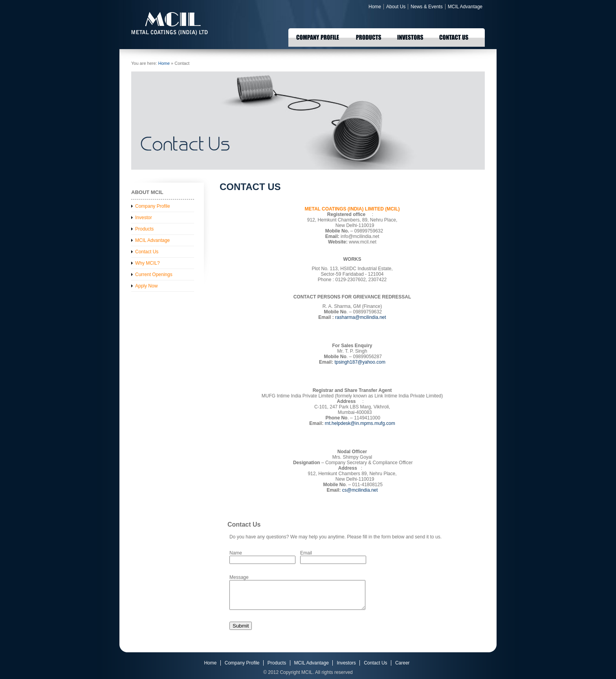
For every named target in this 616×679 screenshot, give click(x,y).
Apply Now (146, 286)
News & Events (426, 7)
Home (375, 7)
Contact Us (147, 252)
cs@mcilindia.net (360, 490)
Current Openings (154, 275)
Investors (346, 663)
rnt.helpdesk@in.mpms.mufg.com (360, 423)
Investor (144, 218)
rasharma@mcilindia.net (361, 317)
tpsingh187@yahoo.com (360, 362)
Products (144, 229)
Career (402, 663)
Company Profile (153, 206)
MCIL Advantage (465, 7)
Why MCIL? (148, 263)
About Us (396, 7)
